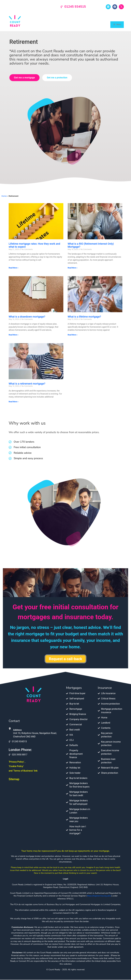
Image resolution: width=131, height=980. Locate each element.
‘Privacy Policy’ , (17, 762)
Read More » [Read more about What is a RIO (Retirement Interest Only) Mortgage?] (72, 268)
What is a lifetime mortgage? (84, 317)
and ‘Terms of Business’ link (23, 771)
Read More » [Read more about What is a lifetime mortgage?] (72, 335)
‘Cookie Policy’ (16, 767)
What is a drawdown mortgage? (27, 317)
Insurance (105, 688)
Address (17, 730)
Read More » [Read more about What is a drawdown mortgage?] (13, 335)
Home (4, 196)
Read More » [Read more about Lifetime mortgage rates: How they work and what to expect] (13, 268)
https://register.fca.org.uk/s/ (99, 896)
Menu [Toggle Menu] (117, 25)
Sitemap (14, 779)
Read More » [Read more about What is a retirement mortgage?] (13, 402)
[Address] (10, 729)
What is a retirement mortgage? (27, 384)
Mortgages (74, 688)
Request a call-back (65, 659)
